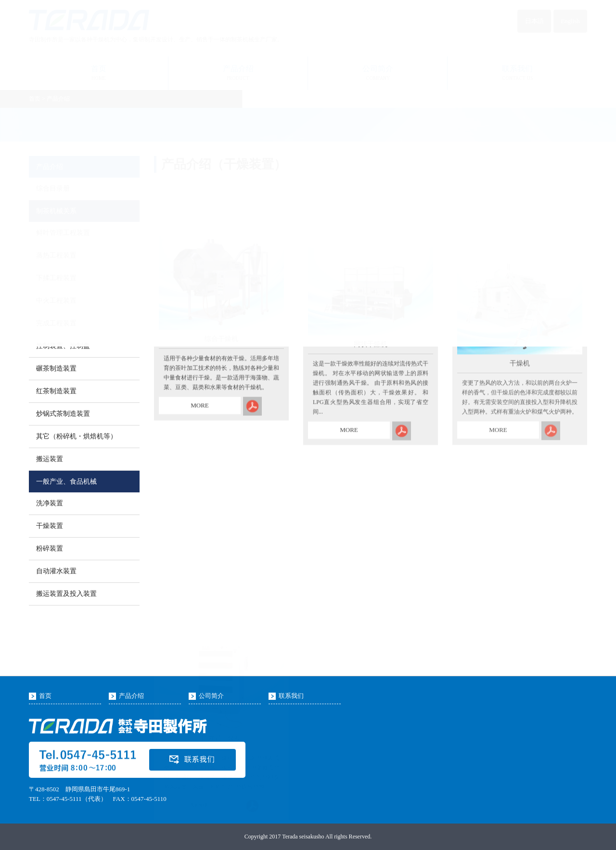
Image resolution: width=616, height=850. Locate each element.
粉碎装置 (50, 548)
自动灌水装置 (56, 571)
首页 (45, 696)
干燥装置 (50, 526)
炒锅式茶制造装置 (63, 414)
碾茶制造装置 (56, 368)
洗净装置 (50, 503)
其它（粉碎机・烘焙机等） (77, 436)
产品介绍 (131, 696)
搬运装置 (50, 459)
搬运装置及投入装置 (66, 594)
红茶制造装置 (56, 391)
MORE (200, 422)
